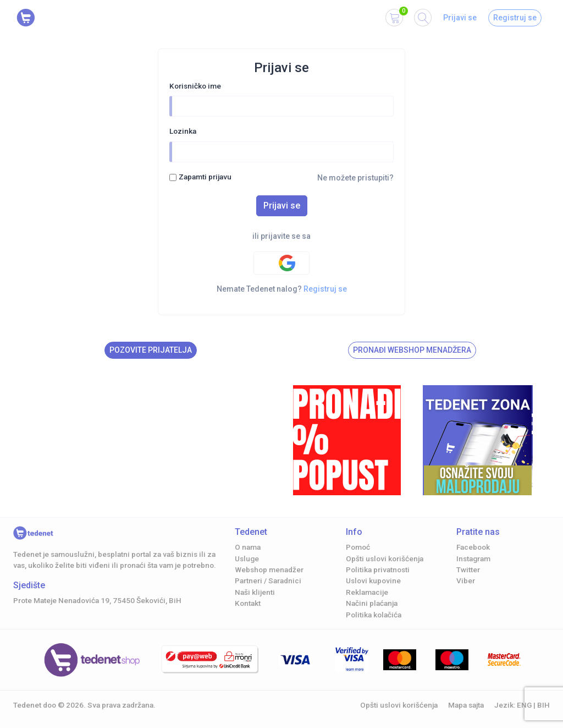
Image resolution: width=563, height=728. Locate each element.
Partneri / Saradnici (268, 581)
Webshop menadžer (269, 570)
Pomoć (358, 547)
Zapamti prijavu (205, 177)
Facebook (473, 547)
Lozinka (183, 131)
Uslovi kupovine (373, 581)
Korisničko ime (195, 86)
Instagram (473, 559)
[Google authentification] (281, 263)
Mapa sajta (466, 705)
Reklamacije (367, 592)
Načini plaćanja (372, 603)
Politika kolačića (374, 615)
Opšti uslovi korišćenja (385, 559)
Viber (466, 581)
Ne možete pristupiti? (355, 178)
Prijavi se (460, 18)
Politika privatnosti (378, 570)
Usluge (247, 559)
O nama (248, 547)
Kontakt (248, 603)
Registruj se (515, 18)
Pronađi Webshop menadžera (412, 350)
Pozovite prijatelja (151, 350)
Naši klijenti (255, 592)
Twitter (468, 570)
